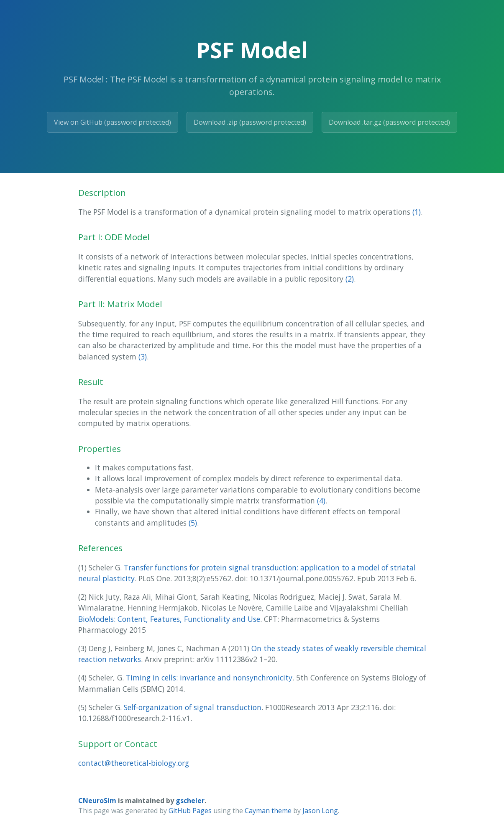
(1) (417, 212)
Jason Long (320, 811)
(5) (193, 523)
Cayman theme (268, 811)
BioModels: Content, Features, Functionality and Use (169, 619)
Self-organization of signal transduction (193, 707)
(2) (350, 279)
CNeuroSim (97, 801)
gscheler (190, 801)
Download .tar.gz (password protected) (389, 122)
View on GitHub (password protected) (113, 122)
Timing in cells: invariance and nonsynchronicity (209, 678)
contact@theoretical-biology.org (134, 763)
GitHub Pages (190, 811)
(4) (321, 500)
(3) (143, 357)
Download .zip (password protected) (250, 122)
